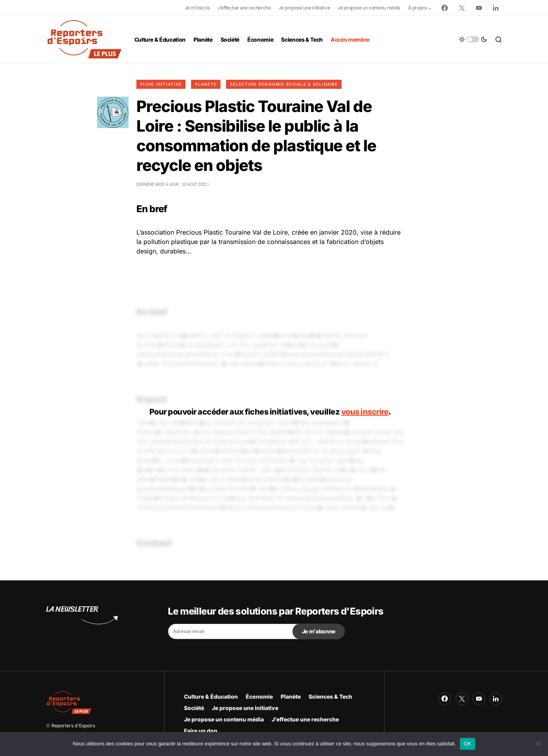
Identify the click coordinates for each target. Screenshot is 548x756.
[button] (473, 39)
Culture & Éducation (211, 696)
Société (194, 708)
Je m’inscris (197, 8)
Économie (259, 696)
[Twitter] (462, 8)
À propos (417, 8)
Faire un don (201, 731)
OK (468, 744)
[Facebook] (445, 8)
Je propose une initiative (304, 8)
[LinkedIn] (496, 8)
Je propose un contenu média (369, 8)
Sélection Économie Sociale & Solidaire (284, 84)
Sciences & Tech (330, 696)
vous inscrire (365, 412)
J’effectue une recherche (244, 8)
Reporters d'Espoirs (73, 726)
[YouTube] (479, 8)
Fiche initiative (161, 84)
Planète (206, 84)
